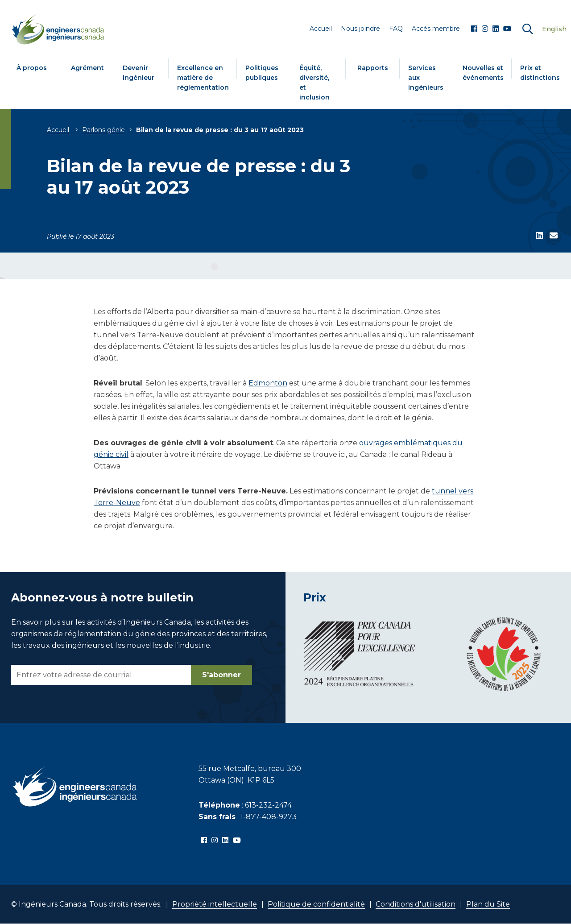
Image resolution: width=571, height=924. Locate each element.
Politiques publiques (262, 73)
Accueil (58, 130)
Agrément (87, 68)
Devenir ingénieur (139, 73)
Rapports (373, 68)
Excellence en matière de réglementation (203, 78)
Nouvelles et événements (483, 73)
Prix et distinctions (540, 73)
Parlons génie (103, 130)
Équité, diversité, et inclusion (314, 83)
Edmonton (268, 383)
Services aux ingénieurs (426, 78)
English (554, 29)
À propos (32, 68)
